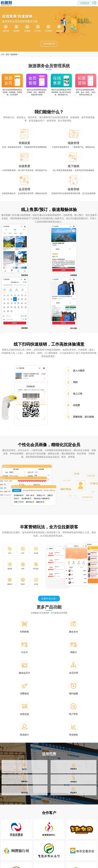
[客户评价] (74, 708)
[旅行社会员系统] (61, 81)
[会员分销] (74, 667)
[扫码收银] (25, 626)
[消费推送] (25, 688)
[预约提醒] (74, 688)
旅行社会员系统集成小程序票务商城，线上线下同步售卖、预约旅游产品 (61, 92)
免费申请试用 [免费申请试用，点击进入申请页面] (49, 599)
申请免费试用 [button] (84, 3)
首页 (8, 54)
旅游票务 (14, 54)
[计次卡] (25, 646)
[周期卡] (74, 646)
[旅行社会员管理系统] (12, 81)
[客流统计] (25, 729)
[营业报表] (74, 729)
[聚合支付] (74, 626)
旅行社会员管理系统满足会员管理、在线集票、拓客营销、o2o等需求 (12, 92)
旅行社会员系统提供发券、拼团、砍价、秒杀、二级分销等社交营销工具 (86, 92)
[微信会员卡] (25, 667)
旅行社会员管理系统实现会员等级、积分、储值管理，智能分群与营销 (37, 92)
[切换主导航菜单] (95, 3)
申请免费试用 (49, 44)
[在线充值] (25, 708)
